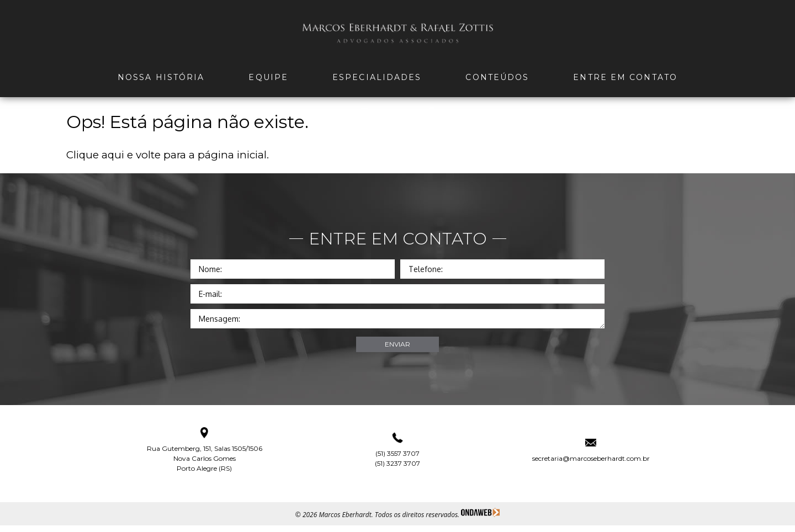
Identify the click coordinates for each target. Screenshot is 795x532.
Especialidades (377, 77)
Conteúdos (497, 77)
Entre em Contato (625, 77)
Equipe (268, 77)
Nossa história (161, 77)
